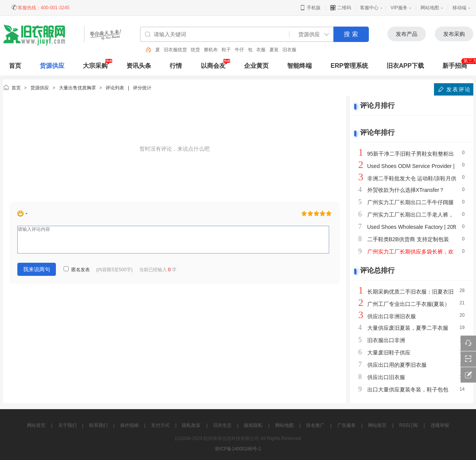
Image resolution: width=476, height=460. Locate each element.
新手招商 (455, 66)
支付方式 (160, 425)
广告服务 (346, 425)
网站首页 (36, 425)
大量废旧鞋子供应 (389, 353)
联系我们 (98, 425)
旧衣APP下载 (405, 66)
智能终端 (299, 66)
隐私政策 (191, 425)
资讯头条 (139, 66)
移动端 (459, 8)
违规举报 (440, 425)
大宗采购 (95, 66)
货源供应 (52, 66)
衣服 (261, 50)
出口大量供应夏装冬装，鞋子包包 (408, 389)
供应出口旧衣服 (386, 377)
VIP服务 (399, 8)
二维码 (341, 8)
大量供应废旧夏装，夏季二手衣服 (408, 328)
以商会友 (213, 66)
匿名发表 (77, 270)
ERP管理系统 (349, 66)
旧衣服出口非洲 (386, 340)
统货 (195, 50)
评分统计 (142, 88)
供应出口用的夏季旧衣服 (397, 365)
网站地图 (430, 8)
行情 (176, 66)
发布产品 (407, 34)
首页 (16, 88)
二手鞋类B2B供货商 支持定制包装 (408, 239)
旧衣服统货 (175, 50)
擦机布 (211, 50)
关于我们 (67, 425)
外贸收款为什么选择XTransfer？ (406, 190)
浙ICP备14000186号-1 (238, 449)
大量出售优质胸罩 (77, 88)
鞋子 (226, 50)
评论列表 (115, 88)
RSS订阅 (409, 425)
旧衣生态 (222, 425)
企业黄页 (256, 66)
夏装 (274, 50)
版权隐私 (253, 425)
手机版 (310, 8)
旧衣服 (289, 50)
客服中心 (369, 8)
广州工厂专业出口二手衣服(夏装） (409, 304)
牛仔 (239, 50)
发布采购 (454, 34)
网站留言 (377, 425)
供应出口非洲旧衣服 (392, 316)
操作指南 (130, 425)
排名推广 (315, 425)
